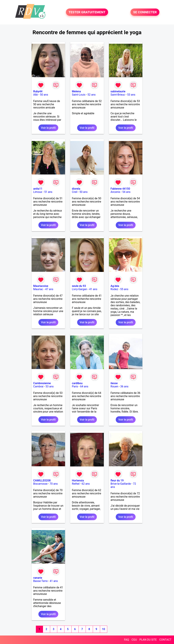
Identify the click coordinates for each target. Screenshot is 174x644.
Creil (75, 192)
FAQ (127, 640)
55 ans (124, 289)
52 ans (92, 95)
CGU (134, 640)
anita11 (38, 189)
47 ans (49, 289)
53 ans (131, 95)
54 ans (126, 192)
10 (103, 629)
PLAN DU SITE (148, 640)
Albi (36, 95)
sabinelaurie (118, 91)
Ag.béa (115, 286)
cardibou (77, 383)
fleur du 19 (117, 480)
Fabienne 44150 (120, 189)
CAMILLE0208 (42, 480)
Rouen (114, 386)
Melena (76, 91)
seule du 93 (79, 286)
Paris (75, 386)
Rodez (114, 289)
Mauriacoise (41, 286)
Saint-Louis (79, 95)
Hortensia (78, 480)
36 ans (124, 386)
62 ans (86, 484)
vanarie (38, 578)
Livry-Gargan (79, 289)
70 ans (54, 484)
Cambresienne (42, 383)
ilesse (114, 383)
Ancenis (115, 192)
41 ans (93, 289)
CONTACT (165, 640)
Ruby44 (38, 91)
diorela (76, 189)
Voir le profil (48, 128)
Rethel (76, 484)
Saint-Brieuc (118, 95)
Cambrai (38, 386)
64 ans (84, 386)
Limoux (38, 192)
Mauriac (38, 289)
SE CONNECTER (145, 12)
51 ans (48, 192)
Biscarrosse (40, 484)
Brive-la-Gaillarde (121, 484)
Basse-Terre (41, 581)
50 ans (44, 95)
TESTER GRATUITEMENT (87, 12)
